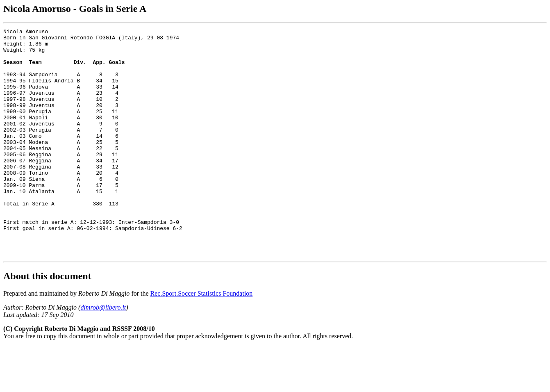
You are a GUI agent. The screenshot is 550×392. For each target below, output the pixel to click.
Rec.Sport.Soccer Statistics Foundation (202, 339)
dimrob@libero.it (103, 353)
